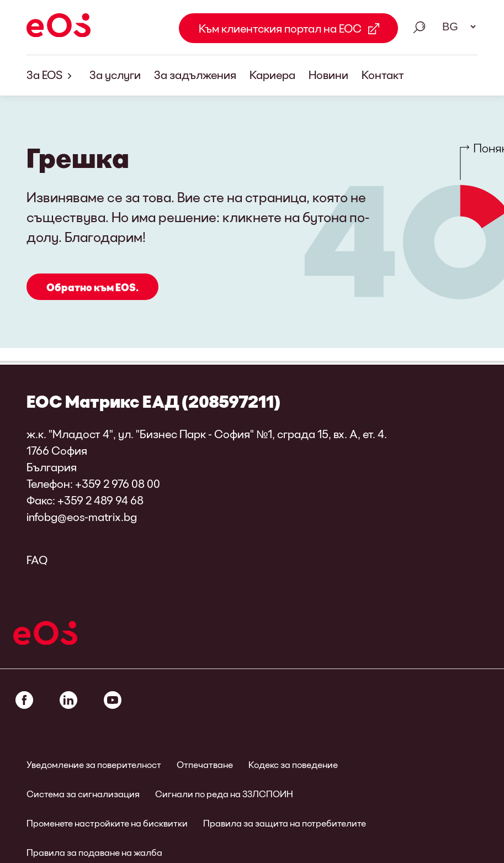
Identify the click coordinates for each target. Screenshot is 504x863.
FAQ (37, 560)
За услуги (115, 75)
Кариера (272, 75)
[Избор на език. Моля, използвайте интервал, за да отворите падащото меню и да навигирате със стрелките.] (455, 27)
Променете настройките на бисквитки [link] (107, 823)
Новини (328, 75)
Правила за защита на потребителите (285, 823)
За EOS (51, 75)
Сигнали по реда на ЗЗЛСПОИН (224, 794)
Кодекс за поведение (293, 764)
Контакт (383, 75)
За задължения (195, 75)
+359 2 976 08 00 (118, 483)
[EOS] (59, 27)
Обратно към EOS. (92, 287)
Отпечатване (205, 764)
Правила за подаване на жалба (94, 852)
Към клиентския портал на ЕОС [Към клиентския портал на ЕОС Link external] (280, 28)
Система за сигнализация (83, 794)
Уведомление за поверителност (94, 764)
